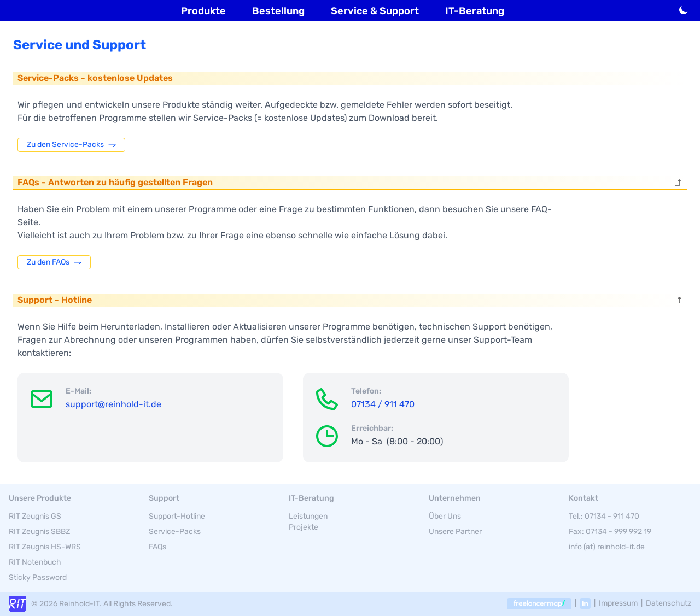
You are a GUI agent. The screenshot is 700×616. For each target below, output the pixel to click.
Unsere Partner (455, 532)
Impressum (618, 603)
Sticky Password (38, 577)
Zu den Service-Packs (71, 145)
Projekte (304, 527)
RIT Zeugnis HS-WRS (45, 547)
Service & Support (375, 11)
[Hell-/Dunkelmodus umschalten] (684, 10)
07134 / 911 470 (383, 404)
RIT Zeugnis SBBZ (39, 532)
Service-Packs (175, 532)
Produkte (203, 11)
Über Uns (445, 516)
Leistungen (308, 516)
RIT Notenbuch (35, 562)
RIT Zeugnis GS (35, 516)
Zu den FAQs (54, 262)
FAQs (157, 547)
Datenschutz (669, 603)
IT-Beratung (475, 11)
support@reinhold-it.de (113, 404)
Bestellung (278, 11)
